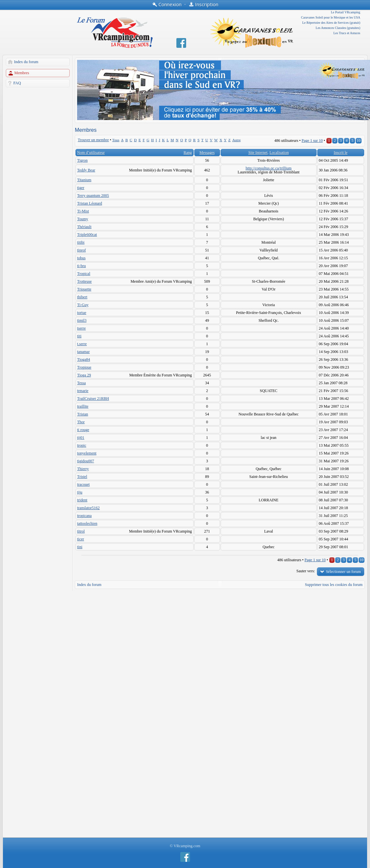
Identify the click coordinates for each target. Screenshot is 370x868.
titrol (81, 531)
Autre (237, 140)
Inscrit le (341, 153)
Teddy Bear (86, 170)
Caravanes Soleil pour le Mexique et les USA (331, 17)
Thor (81, 422)
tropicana (84, 516)
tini (80, 547)
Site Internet (258, 153)
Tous (116, 140)
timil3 (82, 320)
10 (359, 141)
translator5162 (88, 508)
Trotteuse (84, 281)
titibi (81, 242)
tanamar (83, 352)
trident (82, 500)
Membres (22, 73)
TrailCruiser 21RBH (93, 399)
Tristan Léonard (90, 203)
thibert (82, 297)
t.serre (82, 344)
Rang (188, 153)
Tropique (84, 367)
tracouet (83, 484)
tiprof (82, 250)
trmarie (83, 391)
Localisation (279, 153)
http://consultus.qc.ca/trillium (269, 168)
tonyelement (87, 453)
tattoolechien (87, 523)
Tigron (82, 160)
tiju (80, 492)
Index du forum (26, 62)
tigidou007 (86, 461)
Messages (207, 153)
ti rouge (83, 430)
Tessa (81, 383)
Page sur (312, 141)
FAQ (17, 83)
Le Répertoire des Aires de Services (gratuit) (331, 23)
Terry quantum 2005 (93, 196)
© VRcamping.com (185, 846)
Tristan (83, 414)
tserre (82, 328)
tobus (81, 258)
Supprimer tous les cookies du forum (334, 585)
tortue (82, 313)
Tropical (84, 274)
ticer (81, 539)
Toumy (83, 219)
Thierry (83, 469)
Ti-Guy (83, 305)
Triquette (84, 289)
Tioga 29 (84, 375)
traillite (83, 406)
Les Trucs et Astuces (347, 33)
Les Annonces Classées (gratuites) (338, 28)
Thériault (84, 227)
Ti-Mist (83, 211)
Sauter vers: (306, 571)
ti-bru (82, 266)
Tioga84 (84, 359)
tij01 (81, 438)
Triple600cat (87, 235)
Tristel (82, 477)
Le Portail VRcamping (346, 12)
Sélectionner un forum (343, 572)
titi (79, 336)
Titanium (84, 180)
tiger (81, 188)
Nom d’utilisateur (91, 153)
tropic (82, 445)
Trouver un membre (93, 140)
